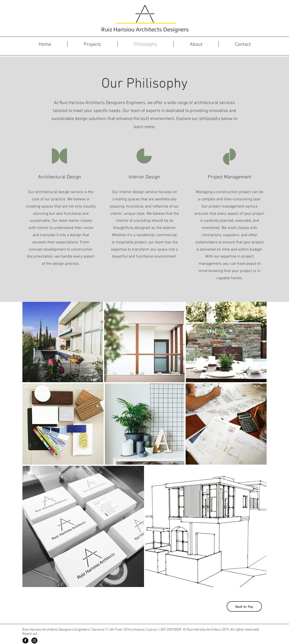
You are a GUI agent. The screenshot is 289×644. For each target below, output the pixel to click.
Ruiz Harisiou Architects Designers (145, 29)
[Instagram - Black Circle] (34, 641)
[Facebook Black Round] (25, 641)
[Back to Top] (244, 606)
